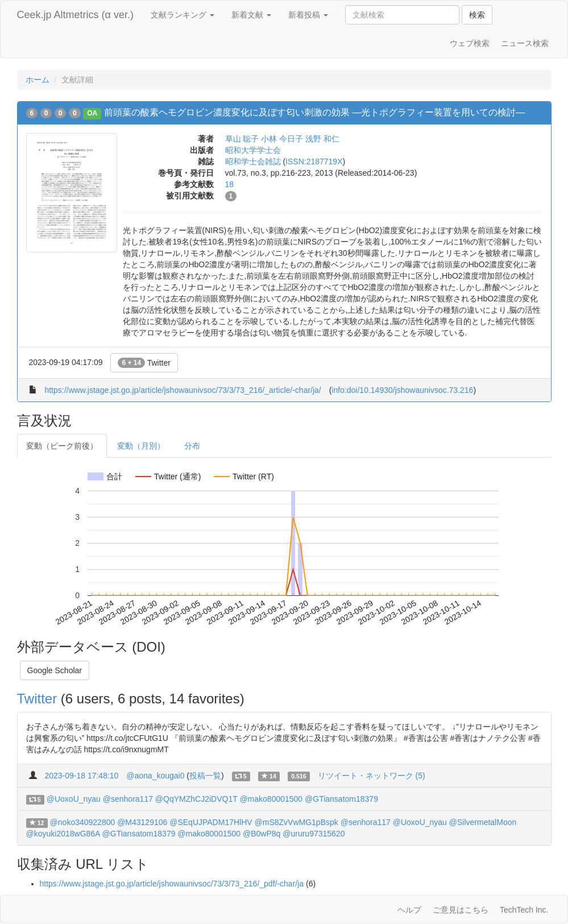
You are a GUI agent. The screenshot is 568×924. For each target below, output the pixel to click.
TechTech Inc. (524, 910)
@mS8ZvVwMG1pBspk (297, 822)
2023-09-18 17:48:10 (81, 776)
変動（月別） (141, 446)
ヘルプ (409, 910)
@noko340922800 (83, 822)
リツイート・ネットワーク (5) (372, 776)
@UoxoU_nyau (74, 799)
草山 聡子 (242, 139)
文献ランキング (183, 15)
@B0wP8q (262, 834)
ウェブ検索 (470, 43)
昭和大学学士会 (253, 150)
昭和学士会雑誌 (253, 161)
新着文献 (251, 15)
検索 (477, 15)
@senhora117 (128, 799)
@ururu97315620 (314, 834)
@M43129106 (142, 822)
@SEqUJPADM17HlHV (211, 822)
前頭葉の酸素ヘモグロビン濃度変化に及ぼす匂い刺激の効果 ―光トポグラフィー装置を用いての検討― (314, 112)
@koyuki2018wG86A (63, 834)
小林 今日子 (282, 139)
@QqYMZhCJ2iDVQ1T (196, 799)
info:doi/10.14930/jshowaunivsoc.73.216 (402, 390)
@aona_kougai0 (155, 776)
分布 (192, 446)
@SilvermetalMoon (483, 822)
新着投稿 (308, 15)
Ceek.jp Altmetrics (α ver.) (75, 15)
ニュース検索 (525, 43)
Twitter (144, 363)
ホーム (38, 80)
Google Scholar (55, 670)
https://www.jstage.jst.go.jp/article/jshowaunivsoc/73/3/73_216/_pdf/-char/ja (172, 884)
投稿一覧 (205, 776)
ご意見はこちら (461, 910)
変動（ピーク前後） (62, 446)
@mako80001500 (271, 799)
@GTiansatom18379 (341, 799)
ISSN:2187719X (314, 161)
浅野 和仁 (322, 139)
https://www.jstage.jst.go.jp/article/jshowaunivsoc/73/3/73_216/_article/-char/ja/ (183, 390)
